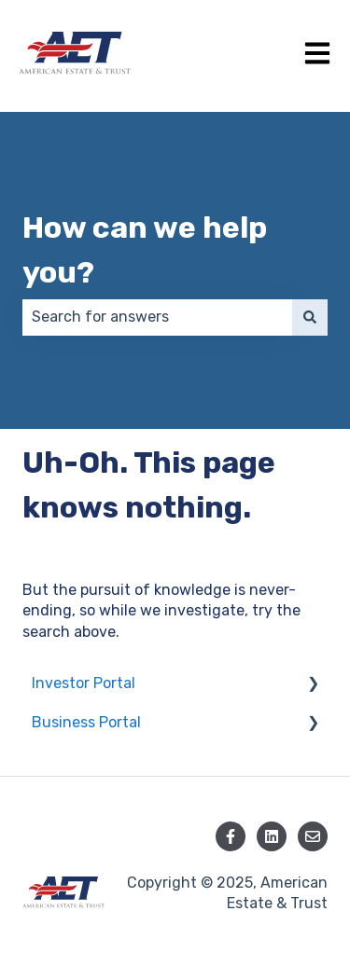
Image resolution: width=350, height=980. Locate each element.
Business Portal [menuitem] (86, 722)
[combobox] (157, 317)
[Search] (310, 317)
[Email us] (313, 836)
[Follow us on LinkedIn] (272, 836)
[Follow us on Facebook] (231, 836)
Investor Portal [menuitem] (84, 683)
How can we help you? (145, 250)
